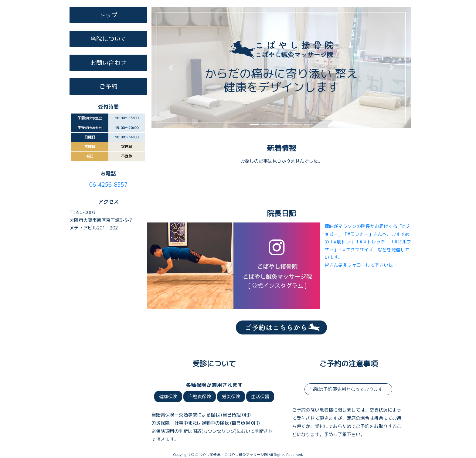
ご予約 (108, 86)
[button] (171, 68)
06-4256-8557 (108, 185)
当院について (108, 39)
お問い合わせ (108, 63)
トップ (108, 15)
